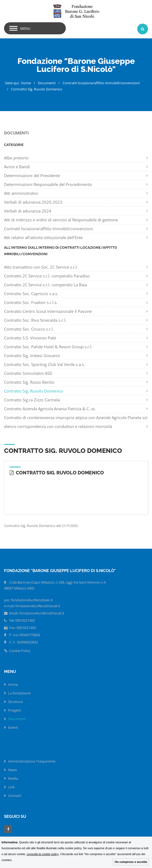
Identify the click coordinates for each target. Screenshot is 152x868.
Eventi (13, 727)
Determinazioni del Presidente (32, 175)
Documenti (47, 83)
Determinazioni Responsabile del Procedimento (48, 184)
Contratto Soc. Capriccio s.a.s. (31, 294)
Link (11, 787)
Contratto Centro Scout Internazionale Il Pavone (48, 311)
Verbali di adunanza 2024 (28, 211)
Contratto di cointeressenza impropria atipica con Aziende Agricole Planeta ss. (76, 417)
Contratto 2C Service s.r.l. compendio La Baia (46, 285)
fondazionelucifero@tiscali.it (42, 613)
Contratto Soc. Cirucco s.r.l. (29, 329)
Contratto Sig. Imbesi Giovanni (32, 356)
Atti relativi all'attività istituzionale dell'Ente (43, 237)
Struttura (15, 702)
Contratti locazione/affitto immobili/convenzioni (101, 83)
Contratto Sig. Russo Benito (29, 382)
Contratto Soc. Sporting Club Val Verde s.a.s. (44, 364)
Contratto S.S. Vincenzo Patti (30, 338)
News (12, 770)
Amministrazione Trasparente (32, 761)
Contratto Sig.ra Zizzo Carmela (32, 400)
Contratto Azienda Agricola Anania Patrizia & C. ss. (50, 409)
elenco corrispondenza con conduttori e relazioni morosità (58, 426)
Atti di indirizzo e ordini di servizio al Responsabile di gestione (61, 220)
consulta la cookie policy (43, 854)
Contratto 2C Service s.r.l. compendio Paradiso (47, 276)
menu (25, 28)
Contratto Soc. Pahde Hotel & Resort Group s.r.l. (48, 347)
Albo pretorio (16, 158)
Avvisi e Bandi (17, 167)
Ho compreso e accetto (131, 862)
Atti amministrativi (21, 193)
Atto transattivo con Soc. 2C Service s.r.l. (41, 267)
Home (26, 83)
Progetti (15, 710)
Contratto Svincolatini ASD (28, 373)
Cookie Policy (17, 651)
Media (13, 778)
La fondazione (19, 693)
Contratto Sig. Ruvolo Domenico (37, 89)
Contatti (15, 796)
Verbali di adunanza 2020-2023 (33, 202)
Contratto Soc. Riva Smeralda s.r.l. (35, 320)
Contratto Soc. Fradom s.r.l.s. (31, 302)
